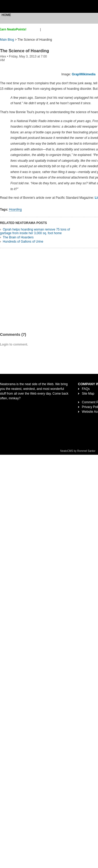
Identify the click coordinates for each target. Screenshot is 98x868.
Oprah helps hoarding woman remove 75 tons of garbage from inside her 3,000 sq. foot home (35, 231)
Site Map (88, 394)
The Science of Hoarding (25, 51)
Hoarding (15, 210)
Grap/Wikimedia (84, 74)
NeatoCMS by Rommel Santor (78, 451)
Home (6, 15)
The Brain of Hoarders (18, 237)
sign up (34, 29)
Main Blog (7, 40)
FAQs (86, 389)
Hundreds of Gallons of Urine (23, 242)
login (45, 29)
